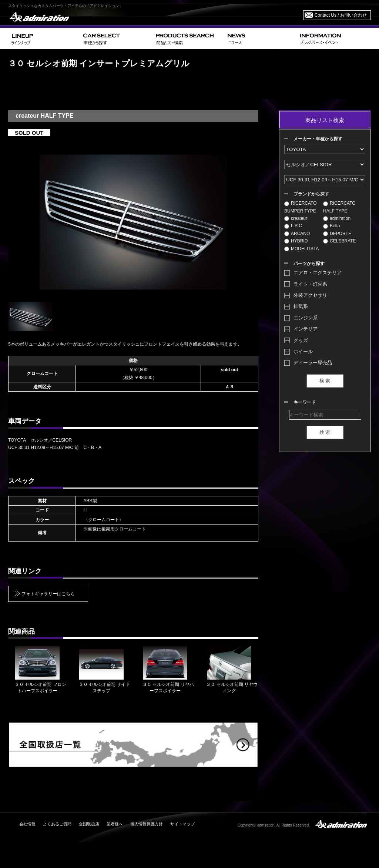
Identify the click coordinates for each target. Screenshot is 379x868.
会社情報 (27, 824)
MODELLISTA (301, 249)
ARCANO (297, 234)
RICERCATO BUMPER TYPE (301, 207)
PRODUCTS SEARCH (189, 38)
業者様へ (115, 824)
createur (296, 218)
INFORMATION (334, 38)
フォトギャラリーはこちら (48, 594)
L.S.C (293, 226)
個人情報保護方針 (147, 824)
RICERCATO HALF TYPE (339, 207)
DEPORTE (337, 234)
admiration (337, 218)
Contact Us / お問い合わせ (341, 15)
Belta (331, 226)
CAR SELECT (116, 38)
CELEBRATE (339, 241)
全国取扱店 (89, 824)
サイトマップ (182, 824)
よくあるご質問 (57, 824)
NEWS (261, 38)
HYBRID (296, 241)
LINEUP (44, 38)
